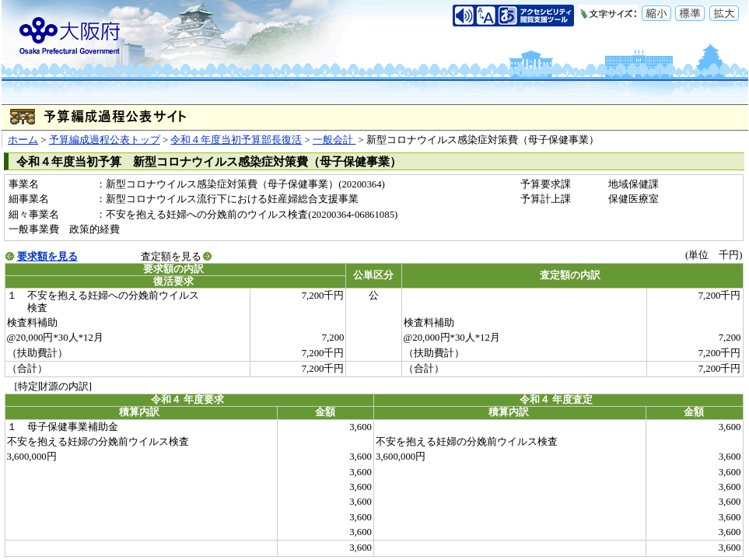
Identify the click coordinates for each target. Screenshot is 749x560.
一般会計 (334, 140)
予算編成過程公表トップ (105, 140)
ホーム (23, 140)
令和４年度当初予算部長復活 (236, 140)
